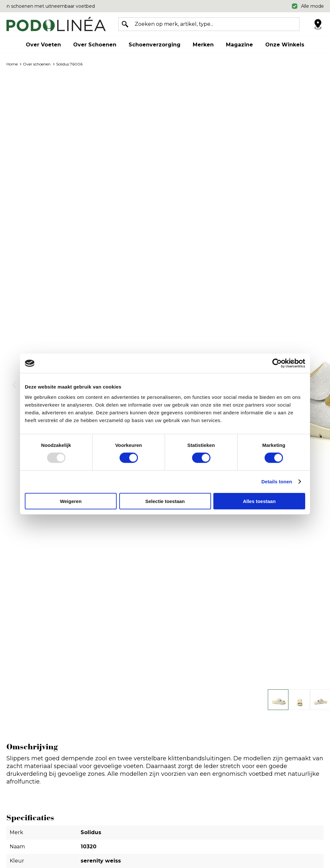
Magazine (239, 45)
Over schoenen (95, 45)
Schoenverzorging (155, 45)
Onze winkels (285, 45)
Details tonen (277, 482)
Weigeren (71, 501)
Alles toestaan (259, 501)
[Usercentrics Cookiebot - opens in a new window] (277, 363)
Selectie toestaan (165, 501)
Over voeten (43, 45)
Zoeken (125, 24)
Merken (203, 45)
